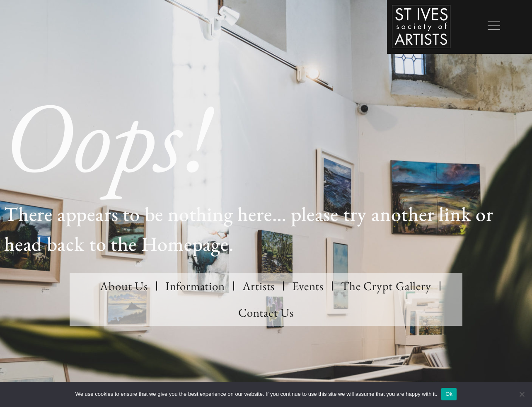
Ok (449, 394)
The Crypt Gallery (386, 286)
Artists (259, 286)
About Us (124, 286)
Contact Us (266, 313)
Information (195, 286)
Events (308, 286)
